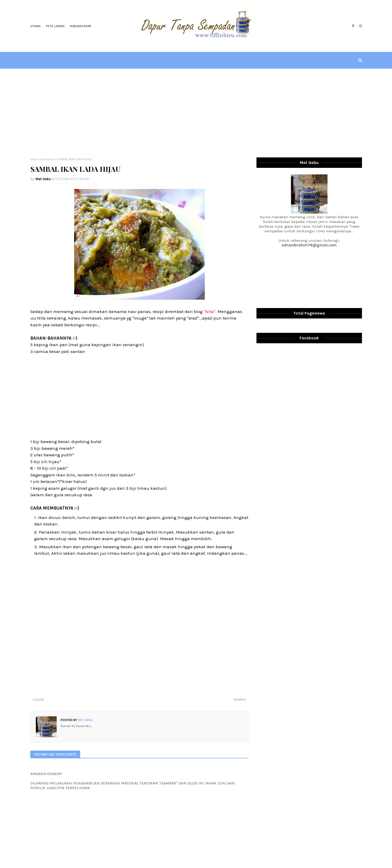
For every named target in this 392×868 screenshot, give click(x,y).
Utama (36, 26)
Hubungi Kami (80, 26)
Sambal (48, 159)
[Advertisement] (196, 113)
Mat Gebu (43, 179)
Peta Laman (55, 26)
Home (35, 159)
